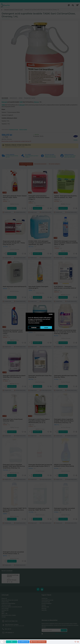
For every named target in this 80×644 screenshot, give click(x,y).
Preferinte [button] (34, 327)
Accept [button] (46, 327)
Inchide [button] (51, 314)
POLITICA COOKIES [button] (34, 323)
